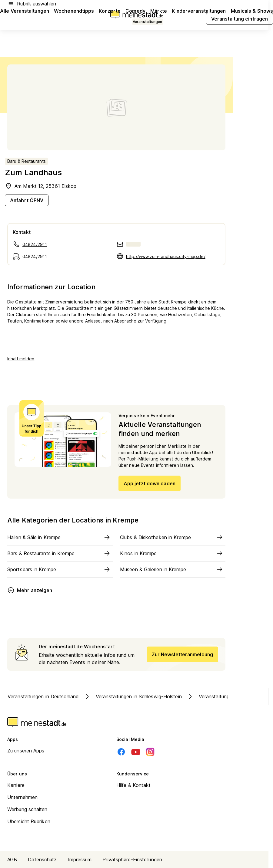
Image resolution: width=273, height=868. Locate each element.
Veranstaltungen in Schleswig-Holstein (133, 696)
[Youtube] (136, 752)
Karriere (16, 785)
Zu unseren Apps (26, 751)
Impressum (80, 860)
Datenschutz (42, 860)
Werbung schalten (27, 809)
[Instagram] (150, 752)
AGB (12, 860)
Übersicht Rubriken (29, 821)
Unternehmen (22, 797)
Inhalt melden (21, 359)
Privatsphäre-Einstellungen (132, 860)
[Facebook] (121, 752)
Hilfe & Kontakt (134, 785)
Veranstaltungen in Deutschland (43, 696)
